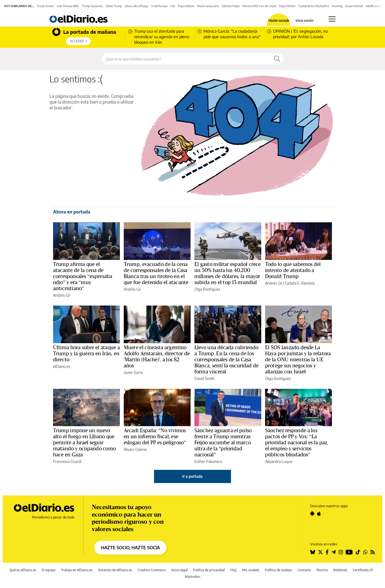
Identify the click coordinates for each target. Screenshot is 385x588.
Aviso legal (179, 570)
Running (337, 6)
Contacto (304, 570)
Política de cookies (278, 570)
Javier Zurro (133, 372)
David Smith (204, 378)
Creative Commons (152, 570)
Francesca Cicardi (67, 461)
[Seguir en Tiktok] (358, 552)
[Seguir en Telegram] (334, 552)
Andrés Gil (61, 295)
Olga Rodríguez (207, 289)
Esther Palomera (208, 461)
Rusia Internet (354, 6)
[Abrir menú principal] (332, 19)
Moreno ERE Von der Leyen (259, 6)
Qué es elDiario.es (23, 570)
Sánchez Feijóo (231, 6)
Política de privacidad (209, 570)
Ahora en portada (72, 212)
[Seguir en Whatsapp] (365, 552)
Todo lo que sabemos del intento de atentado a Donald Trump (293, 270)
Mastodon (193, 577)
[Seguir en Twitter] (320, 552)
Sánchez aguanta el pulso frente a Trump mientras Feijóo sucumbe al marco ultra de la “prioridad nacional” (223, 443)
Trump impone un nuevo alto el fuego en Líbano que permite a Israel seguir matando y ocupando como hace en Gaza (84, 443)
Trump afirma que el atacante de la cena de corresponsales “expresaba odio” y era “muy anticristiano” (83, 276)
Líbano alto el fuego (137, 6)
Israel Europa (159, 6)
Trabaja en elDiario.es (77, 570)
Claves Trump (114, 6)
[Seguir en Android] (312, 514)
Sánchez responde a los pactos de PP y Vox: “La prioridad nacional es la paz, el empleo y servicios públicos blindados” (297, 443)
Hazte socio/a (279, 21)
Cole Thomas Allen (68, 6)
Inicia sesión (305, 21)
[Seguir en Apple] (319, 514)
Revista (322, 570)
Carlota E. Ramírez (300, 283)
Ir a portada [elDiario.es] (193, 476)
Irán (173, 6)
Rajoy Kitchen (186, 6)
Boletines (340, 570)
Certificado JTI (363, 570)
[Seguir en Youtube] (349, 552)
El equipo (49, 570)
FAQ (233, 570)
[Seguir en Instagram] (341, 552)
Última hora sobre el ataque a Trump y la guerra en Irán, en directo (86, 354)
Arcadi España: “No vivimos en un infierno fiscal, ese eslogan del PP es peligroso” (155, 437)
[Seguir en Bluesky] (313, 552)
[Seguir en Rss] (373, 552)
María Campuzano (208, 6)
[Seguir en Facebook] (327, 552)
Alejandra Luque (279, 461)
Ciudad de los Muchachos (314, 6)
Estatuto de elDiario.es (115, 570)
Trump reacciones (92, 6)
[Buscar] (277, 59)
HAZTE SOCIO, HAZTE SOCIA (130, 548)
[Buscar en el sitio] (186, 59)
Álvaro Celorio (135, 449)
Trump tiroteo (45, 6)
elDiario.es (62, 366)
